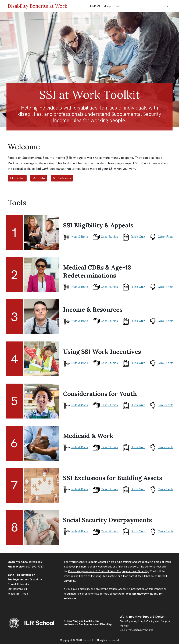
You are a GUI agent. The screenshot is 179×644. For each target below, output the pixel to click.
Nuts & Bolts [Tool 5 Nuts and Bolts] (76, 405)
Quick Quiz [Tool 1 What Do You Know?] (134, 237)
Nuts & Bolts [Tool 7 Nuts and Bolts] (76, 489)
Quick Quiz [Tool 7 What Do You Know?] (134, 489)
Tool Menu (94, 6)
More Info (39, 178)
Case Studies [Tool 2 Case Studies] (105, 287)
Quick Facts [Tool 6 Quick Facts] (162, 447)
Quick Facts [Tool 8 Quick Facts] (162, 531)
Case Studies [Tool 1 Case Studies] (105, 237)
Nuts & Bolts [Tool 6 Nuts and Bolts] (76, 447)
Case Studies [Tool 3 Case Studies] (105, 321)
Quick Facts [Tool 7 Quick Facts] (162, 489)
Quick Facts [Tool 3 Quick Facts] (162, 321)
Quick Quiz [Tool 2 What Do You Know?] (134, 287)
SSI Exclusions (62, 178)
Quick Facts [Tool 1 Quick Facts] (162, 237)
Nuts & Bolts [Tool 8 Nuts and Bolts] (76, 531)
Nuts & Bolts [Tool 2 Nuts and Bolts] (76, 287)
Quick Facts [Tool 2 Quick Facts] (162, 287)
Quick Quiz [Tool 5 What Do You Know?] (134, 405)
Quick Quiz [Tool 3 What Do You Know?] (134, 321)
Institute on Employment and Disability (108, 571)
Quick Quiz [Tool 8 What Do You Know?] (134, 531)
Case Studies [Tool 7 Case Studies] (105, 489)
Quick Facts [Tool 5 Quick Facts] (162, 405)
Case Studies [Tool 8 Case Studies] (105, 531)
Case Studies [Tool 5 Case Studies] (105, 405)
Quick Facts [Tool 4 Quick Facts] (162, 363)
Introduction (17, 178)
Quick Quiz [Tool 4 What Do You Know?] (134, 363)
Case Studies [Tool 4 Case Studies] (105, 363)
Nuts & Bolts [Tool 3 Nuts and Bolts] (76, 321)
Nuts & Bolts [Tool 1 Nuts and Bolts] (76, 237)
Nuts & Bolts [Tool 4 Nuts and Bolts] (76, 363)
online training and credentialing (134, 562)
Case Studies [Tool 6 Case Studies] (105, 447)
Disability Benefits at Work (37, 6)
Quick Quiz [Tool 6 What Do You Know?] (134, 447)
